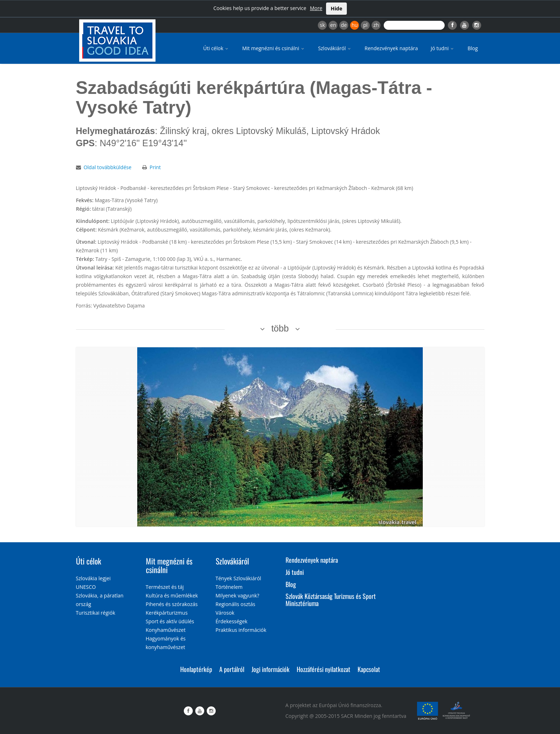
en (333, 25)
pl (365, 25)
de (344, 25)
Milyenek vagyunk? (238, 595)
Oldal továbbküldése (107, 167)
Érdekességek (232, 621)
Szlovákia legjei (93, 578)
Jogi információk (271, 669)
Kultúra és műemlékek (172, 595)
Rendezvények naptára (391, 48)
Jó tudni (443, 48)
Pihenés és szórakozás (172, 604)
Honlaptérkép (196, 669)
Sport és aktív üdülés (170, 621)
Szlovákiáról (335, 48)
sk (322, 25)
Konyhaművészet (166, 630)
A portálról (232, 669)
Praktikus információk (241, 630)
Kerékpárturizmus (167, 613)
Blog (473, 48)
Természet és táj (165, 587)
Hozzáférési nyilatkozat (324, 669)
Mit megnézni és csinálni (274, 48)
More (316, 8)
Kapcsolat (369, 669)
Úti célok (216, 48)
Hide (336, 8)
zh (376, 25)
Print (155, 167)
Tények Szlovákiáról (238, 578)
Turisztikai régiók (96, 613)
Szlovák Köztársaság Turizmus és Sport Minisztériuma (331, 600)
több (280, 328)
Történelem (229, 587)
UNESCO (86, 587)
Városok (225, 613)
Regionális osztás (236, 604)
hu (355, 25)
